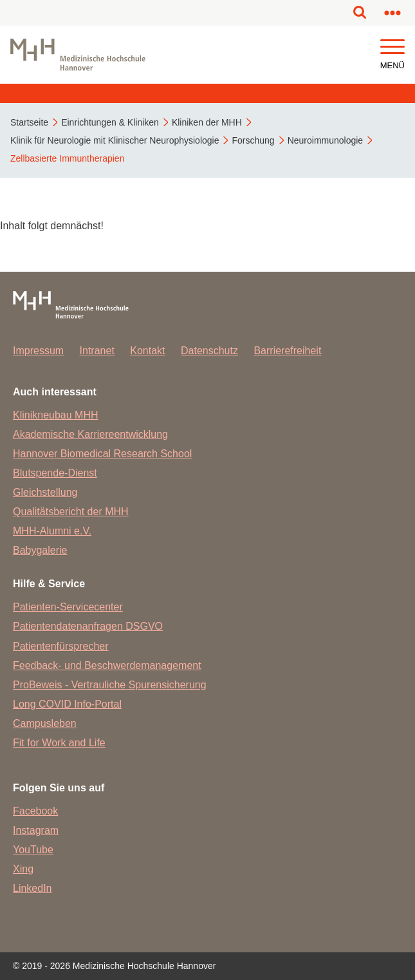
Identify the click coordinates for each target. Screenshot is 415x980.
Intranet (97, 351)
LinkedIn (32, 888)
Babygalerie (40, 550)
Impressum (38, 351)
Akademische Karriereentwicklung (90, 434)
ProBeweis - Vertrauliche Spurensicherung (110, 685)
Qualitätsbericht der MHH (71, 512)
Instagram (36, 830)
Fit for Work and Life (59, 743)
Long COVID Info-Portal (67, 704)
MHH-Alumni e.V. (52, 531)
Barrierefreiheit (287, 351)
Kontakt (147, 351)
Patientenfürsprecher (61, 646)
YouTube (33, 850)
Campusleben (45, 723)
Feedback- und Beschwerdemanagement (107, 665)
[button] (392, 47)
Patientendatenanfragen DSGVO (88, 626)
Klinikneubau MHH (56, 415)
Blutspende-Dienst (55, 473)
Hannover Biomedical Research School (102, 454)
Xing (23, 869)
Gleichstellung (45, 492)
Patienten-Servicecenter (68, 607)
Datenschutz (209, 351)
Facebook (35, 811)
